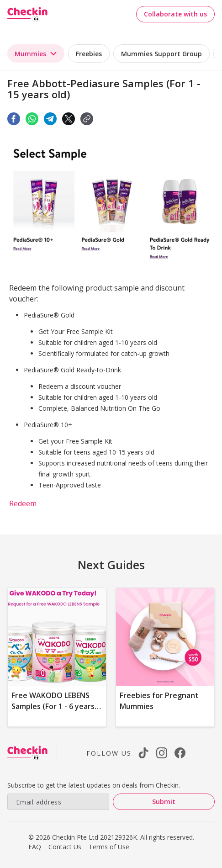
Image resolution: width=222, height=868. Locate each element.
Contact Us (65, 847)
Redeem (23, 503)
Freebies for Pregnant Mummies (159, 701)
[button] (87, 119)
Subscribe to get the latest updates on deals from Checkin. (94, 785)
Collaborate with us (175, 14)
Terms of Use (109, 847)
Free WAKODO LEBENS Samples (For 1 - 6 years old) (53, 706)
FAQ (35, 847)
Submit (164, 802)
